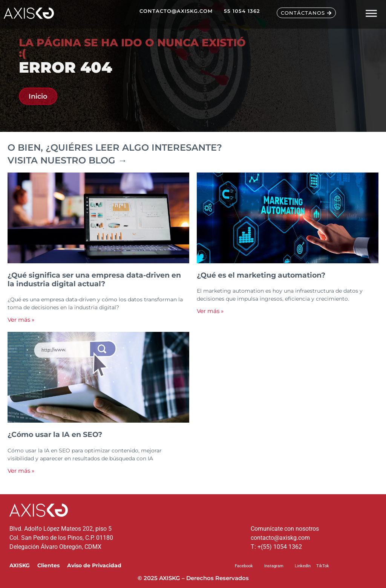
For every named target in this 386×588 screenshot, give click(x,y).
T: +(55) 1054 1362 (276, 547)
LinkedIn (303, 566)
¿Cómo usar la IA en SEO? (55, 434)
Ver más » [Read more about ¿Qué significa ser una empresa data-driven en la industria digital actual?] (21, 320)
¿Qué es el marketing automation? (261, 275)
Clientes (48, 565)
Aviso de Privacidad (94, 565)
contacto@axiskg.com (280, 538)
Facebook (244, 566)
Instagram (274, 566)
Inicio (38, 103)
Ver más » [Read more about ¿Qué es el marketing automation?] (210, 311)
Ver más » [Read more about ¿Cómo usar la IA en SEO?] (21, 471)
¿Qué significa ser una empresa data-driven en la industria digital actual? (94, 279)
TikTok (323, 566)
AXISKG (20, 565)
